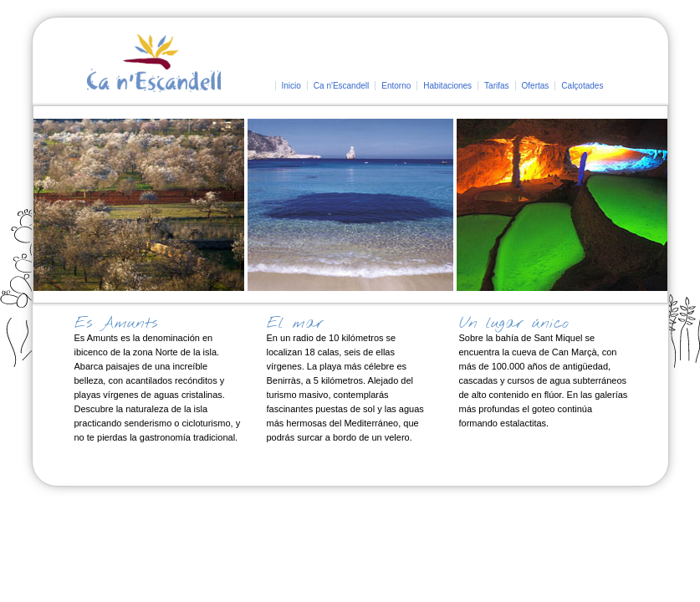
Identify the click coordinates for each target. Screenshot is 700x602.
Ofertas (536, 86)
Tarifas (496, 86)
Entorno (396, 86)
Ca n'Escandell (341, 86)
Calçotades (582, 86)
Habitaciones (447, 86)
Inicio (291, 86)
